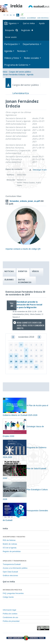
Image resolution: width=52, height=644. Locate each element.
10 (41, 350)
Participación (12, 44)
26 (16, 367)
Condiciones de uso (10, 617)
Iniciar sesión (11, 37)
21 (26, 361)
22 (31, 361)
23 (36, 361)
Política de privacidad (11, 621)
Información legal (9, 610)
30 (21, 345)
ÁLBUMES (9, 280)
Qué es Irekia (29, 23)
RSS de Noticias (9, 540)
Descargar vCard (37, 170)
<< (4, 15)
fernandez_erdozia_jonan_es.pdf (25, 201)
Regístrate (26, 30)
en (14, 15)
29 (16, 345)
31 (26, 345)
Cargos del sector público (20, 72)
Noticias (22, 51)
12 (16, 356)
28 (11, 345)
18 (11, 361)
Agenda (9, 51)
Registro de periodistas (12, 551)
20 (21, 361)
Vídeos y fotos (13, 58)
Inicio (5, 72)
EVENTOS (23, 271)
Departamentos (32, 44)
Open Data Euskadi (10, 572)
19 (16, 361)
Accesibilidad (31, 18)
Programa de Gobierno (17, 65)
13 (21, 356)
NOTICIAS (9, 271)
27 (21, 367)
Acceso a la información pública (15, 568)
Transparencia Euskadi (12, 564)
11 (11, 356)
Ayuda (42, 23)
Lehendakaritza (21, 93)
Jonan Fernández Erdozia (14, 75)
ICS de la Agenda (10, 548)
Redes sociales (32, 58)
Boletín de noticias (10, 544)
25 (11, 367)
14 (26, 356)
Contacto (23, 18)
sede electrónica (43, 18)
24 (41, 361)
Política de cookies (10, 614)
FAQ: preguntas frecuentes (13, 593)
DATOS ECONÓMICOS (25, 281)
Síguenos (14, 23)
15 (31, 356)
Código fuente (8, 597)
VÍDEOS (35, 271)
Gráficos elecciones (10, 576)
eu (11, 15)
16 (36, 356)
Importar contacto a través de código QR (23, 249)
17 (41, 356)
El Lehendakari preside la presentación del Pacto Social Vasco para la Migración (27, 305)
